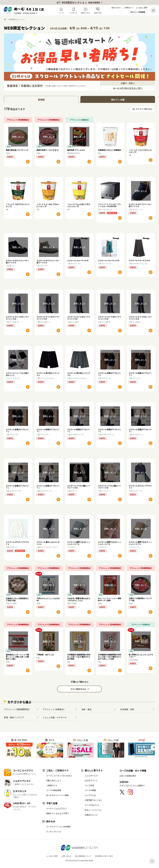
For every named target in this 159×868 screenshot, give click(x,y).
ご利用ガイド (129, 8)
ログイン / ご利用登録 (138, 12)
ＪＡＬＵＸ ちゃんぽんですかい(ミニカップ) (79, 205)
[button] (154, 747)
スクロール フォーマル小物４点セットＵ (17, 374)
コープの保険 (90, 790)
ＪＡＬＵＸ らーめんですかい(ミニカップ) (48, 205)
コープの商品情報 (54, 790)
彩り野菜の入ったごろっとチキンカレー (141, 656)
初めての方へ (116, 8)
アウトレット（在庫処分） (54, 709)
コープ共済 (89, 785)
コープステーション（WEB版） (59, 827)
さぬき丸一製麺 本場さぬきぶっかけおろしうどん (79, 599)
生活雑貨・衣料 (127, 709)
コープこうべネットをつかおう (59, 776)
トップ (61, 13)
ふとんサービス (91, 776)
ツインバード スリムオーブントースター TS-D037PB (109, 205)
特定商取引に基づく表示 (104, 856)
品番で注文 (98, 13)
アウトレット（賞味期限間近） (17, 709)
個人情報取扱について (83, 856)
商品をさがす (86, 13)
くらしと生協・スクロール (55, 717)
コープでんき (90, 795)
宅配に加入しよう (54, 780)
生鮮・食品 (86, 709)
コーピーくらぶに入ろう (56, 808)
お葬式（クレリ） (91, 815)
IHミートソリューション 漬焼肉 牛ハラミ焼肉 (109, 599)
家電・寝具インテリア (14, 717)
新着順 (41, 100)
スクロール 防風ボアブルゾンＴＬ (109, 374)
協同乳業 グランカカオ (76, 150)
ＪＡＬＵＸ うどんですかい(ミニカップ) (140, 151)
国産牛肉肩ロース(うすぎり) (48, 150)
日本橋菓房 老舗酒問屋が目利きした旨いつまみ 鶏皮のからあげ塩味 (79, 657)
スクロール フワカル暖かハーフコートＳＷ (79, 487)
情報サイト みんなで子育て (58, 813)
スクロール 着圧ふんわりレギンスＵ (48, 543)
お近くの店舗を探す (128, 776)
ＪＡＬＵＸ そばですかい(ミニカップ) (18, 205)
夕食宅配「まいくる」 (93, 800)
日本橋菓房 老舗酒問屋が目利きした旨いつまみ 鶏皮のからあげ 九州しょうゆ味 (109, 657)
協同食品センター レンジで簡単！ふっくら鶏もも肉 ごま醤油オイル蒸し (17, 657)
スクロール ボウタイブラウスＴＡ (140, 487)
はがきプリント (91, 780)
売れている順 (118, 100)
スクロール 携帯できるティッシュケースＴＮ (79, 543)
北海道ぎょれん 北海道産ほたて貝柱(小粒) (17, 599)
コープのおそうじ (92, 805)
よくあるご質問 (142, 8)
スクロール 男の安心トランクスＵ (48, 374)
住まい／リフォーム (93, 810)
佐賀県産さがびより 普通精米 (109, 150)
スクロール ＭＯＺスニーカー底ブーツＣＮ (140, 205)
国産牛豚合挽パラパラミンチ (17, 150)
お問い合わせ (66, 856)
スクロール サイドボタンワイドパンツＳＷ (17, 318)
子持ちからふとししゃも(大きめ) (48, 599)
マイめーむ (73, 13)
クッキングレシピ (54, 831)
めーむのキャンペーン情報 (57, 795)
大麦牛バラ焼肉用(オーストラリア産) (140, 599)
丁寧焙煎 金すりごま (45, 655)
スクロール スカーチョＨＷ (78, 260)
